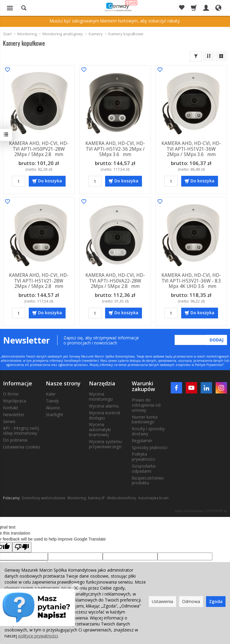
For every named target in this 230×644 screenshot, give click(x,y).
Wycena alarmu (104, 405)
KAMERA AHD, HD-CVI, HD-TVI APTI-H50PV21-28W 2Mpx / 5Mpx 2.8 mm (39, 149)
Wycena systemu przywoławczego (105, 443)
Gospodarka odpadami (144, 468)
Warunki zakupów (143, 386)
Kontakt (11, 407)
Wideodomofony (121, 497)
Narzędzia (102, 383)
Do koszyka (50, 180)
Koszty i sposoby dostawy (148, 431)
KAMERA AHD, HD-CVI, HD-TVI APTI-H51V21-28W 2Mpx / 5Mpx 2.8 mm (39, 280)
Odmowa (191, 601)
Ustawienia (162, 601)
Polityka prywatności (143, 456)
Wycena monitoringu (101, 396)
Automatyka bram (153, 497)
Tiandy (52, 400)
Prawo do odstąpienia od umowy (146, 404)
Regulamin (142, 440)
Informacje (18, 383)
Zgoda (216, 601)
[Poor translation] (22, 547)
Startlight (55, 414)
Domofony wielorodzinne (44, 497)
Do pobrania (15, 439)
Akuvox (53, 407)
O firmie (11, 393)
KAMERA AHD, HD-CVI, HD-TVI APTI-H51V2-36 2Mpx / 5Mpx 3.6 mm (115, 149)
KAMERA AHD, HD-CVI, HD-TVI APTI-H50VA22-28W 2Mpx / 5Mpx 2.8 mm (115, 280)
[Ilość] (19, 181)
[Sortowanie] (209, 56)
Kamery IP (96, 497)
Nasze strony (63, 383)
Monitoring (77, 497)
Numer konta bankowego (145, 419)
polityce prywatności (38, 636)
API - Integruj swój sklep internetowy (21, 430)
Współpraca (15, 400)
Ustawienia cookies (22, 446)
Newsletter (14, 414)
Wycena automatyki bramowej (100, 429)
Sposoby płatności (150, 447)
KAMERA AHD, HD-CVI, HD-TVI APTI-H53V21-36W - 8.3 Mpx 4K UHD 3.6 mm (191, 280)
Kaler (51, 393)
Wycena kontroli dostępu (105, 415)
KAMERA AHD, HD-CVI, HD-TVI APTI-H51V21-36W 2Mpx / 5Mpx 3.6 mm (191, 149)
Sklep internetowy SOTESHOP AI (201, 510)
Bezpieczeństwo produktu (148, 480)
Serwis (9, 421)
